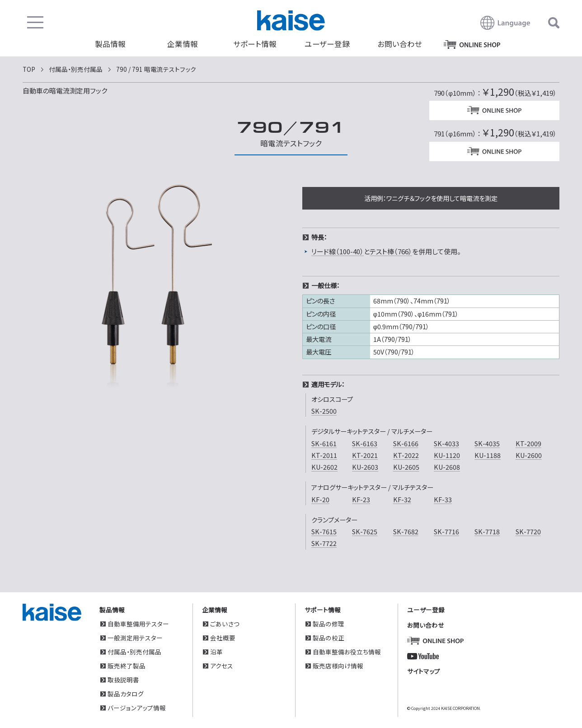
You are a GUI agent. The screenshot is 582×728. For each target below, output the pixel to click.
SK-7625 (365, 531)
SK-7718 (487, 531)
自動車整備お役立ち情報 (347, 651)
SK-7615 (324, 531)
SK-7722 (324, 543)
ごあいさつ (225, 623)
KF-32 (402, 499)
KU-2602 (324, 467)
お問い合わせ (400, 44)
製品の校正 (329, 637)
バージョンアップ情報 (137, 707)
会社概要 (223, 637)
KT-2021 (365, 455)
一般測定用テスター (135, 637)
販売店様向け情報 (338, 665)
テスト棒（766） (391, 251)
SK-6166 (406, 443)
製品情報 (110, 44)
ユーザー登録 (327, 44)
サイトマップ (424, 671)
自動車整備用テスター (138, 623)
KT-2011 (324, 455)
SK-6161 (324, 443)
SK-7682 (406, 531)
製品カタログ (126, 693)
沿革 (216, 651)
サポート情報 (255, 44)
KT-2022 (406, 455)
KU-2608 (447, 467)
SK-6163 (365, 443)
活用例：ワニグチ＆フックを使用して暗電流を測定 (431, 198)
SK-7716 (446, 531)
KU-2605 (406, 467)
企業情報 (183, 44)
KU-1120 (447, 455)
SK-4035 (487, 443)
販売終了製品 (127, 665)
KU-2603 (365, 467)
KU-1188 (488, 455)
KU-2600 (529, 455)
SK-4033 (446, 443)
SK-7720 (528, 531)
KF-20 (320, 499)
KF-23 (361, 499)
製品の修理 (329, 623)
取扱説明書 (123, 679)
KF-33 (443, 499)
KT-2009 (528, 443)
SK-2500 (324, 411)
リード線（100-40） (338, 251)
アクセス (222, 665)
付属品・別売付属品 (134, 651)
